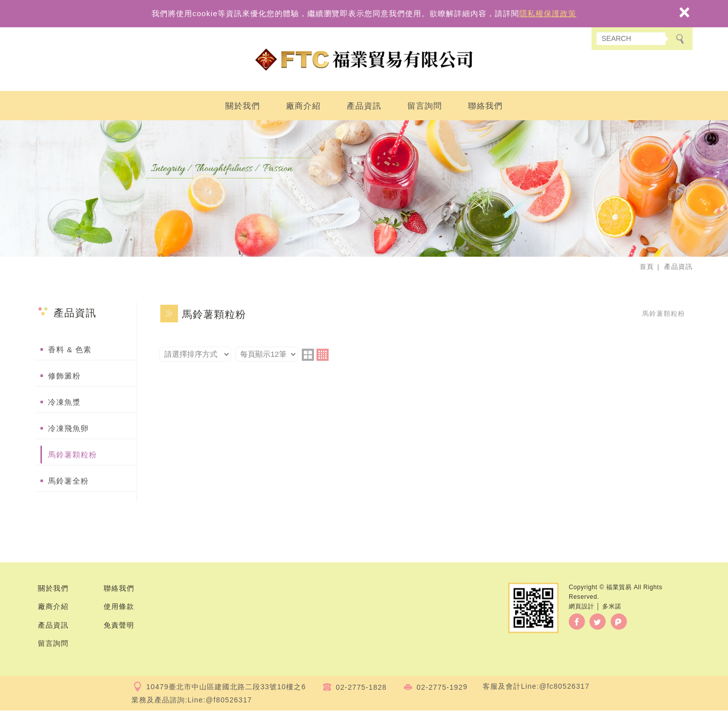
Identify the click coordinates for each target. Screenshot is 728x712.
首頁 (647, 268)
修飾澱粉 (64, 377)
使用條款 (119, 608)
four (323, 356)
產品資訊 (364, 107)
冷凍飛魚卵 (69, 430)
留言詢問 (425, 107)
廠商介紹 (304, 107)
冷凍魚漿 (64, 404)
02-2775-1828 (361, 688)
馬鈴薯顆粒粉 (73, 456)
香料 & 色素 (70, 351)
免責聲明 (119, 626)
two (308, 356)
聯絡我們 (486, 107)
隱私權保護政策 (548, 13)
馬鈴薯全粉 (69, 482)
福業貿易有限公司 (364, 60)
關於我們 (243, 107)
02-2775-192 (440, 688)
